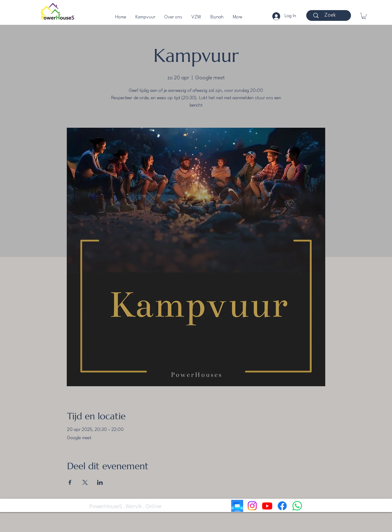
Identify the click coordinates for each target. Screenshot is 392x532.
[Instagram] (252, 506)
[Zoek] (330, 15)
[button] (364, 16)
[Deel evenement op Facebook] (70, 482)
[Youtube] (267, 506)
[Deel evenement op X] (85, 482)
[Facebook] (282, 506)
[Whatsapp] (297, 506)
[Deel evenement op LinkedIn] (100, 482)
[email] (237, 506)
